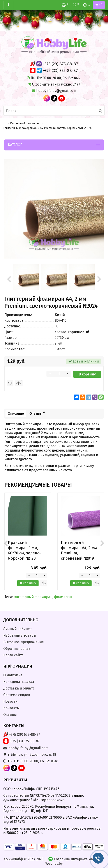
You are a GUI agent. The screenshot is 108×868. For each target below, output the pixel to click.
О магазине (13, 675)
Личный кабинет (17, 629)
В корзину (87, 374)
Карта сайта (13, 655)
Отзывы (37, 413)
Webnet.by (54, 864)
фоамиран (63, 597)
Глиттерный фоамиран (25, 123)
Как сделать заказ (19, 682)
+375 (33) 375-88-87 (60, 71)
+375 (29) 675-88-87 (60, 64)
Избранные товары (20, 635)
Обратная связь (17, 649)
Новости (10, 701)
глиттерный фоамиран (33, 597)
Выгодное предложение (24, 642)
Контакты (11, 708)
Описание (16, 413)
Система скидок (17, 695)
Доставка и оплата (19, 688)
